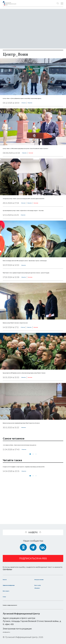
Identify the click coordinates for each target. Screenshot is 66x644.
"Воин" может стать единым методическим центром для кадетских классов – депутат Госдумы (28, 291)
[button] (30, 485)
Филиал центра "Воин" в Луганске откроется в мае (33, 344)
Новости (8, 576)
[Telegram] (33, 545)
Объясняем (41, 588)
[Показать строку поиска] (58, 3)
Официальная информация (11, 583)
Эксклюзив (40, 159)
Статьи (7, 596)
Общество (38, 106)
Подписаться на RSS (33, 556)
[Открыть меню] (62, 3)
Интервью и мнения (46, 576)
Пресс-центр (42, 582)
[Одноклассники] (23, 545)
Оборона (26, 106)
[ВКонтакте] (43, 545)
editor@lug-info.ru (12, 632)
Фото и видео (11, 591)
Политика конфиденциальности (21, 605)
